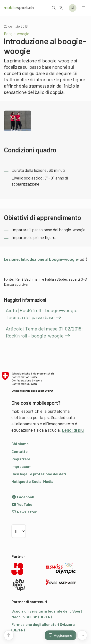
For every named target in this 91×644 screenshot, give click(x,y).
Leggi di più (73, 430)
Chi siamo (20, 444)
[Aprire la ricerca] (54, 8)
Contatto (20, 451)
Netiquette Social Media (32, 481)
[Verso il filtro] (61, 8)
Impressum (21, 466)
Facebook (23, 497)
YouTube (22, 504)
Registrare (21, 459)
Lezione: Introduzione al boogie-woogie (41, 259)
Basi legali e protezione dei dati (39, 474)
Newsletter (24, 512)
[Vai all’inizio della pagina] (9, 635)
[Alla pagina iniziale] (19, 8)
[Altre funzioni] (82, 635)
